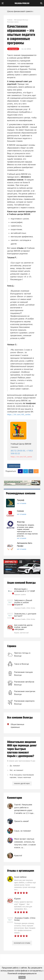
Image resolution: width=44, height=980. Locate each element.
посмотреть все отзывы (22, 943)
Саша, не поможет (23, 831)
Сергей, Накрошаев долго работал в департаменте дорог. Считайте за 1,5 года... (25, 809)
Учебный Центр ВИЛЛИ (21, 444)
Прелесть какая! (21, 821)
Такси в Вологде (22, 664)
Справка (12, 646)
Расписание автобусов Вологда (24, 683)
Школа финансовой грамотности (22, 11)
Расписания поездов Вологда (23, 674)
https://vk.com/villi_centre (19, 414)
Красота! (18, 856)
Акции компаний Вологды (21, 583)
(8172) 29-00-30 (18, 451)
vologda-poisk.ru (22, 3)
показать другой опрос (22, 783)
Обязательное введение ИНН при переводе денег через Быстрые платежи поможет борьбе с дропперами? (22, 749)
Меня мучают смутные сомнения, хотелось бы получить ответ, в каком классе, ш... (25, 843)
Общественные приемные (14, 726)
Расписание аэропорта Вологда (24, 702)
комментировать (15, 466)
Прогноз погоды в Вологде (22, 654)
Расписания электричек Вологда (25, 693)
